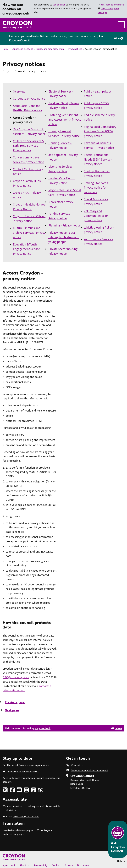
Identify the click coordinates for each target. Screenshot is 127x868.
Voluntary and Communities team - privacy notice (97, 216)
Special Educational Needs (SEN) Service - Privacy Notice (98, 159)
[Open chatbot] (118, 839)
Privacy (69, 865)
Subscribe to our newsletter (23, 771)
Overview (19, 91)
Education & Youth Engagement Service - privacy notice (27, 249)
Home (6, 49)
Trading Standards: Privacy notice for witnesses (96, 188)
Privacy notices (74, 49)
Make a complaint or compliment (90, 770)
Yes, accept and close (113, 5)
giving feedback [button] (42, 728)
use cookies (59, 5)
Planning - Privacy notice (64, 225)
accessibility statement (26, 816)
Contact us (77, 765)
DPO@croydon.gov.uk (16, 677)
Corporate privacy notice (29, 98)
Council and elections (22, 49)
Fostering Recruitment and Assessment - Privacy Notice (65, 120)
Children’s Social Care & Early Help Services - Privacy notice (28, 146)
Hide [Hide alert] (117, 38)
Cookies (56, 865)
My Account (9, 865)
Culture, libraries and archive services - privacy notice (29, 233)
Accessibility (41, 865)
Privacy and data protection (50, 49)
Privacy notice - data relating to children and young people (64, 237)
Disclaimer (83, 865)
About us (24, 865)
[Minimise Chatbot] (121, 861)
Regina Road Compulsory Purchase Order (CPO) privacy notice (100, 131)
